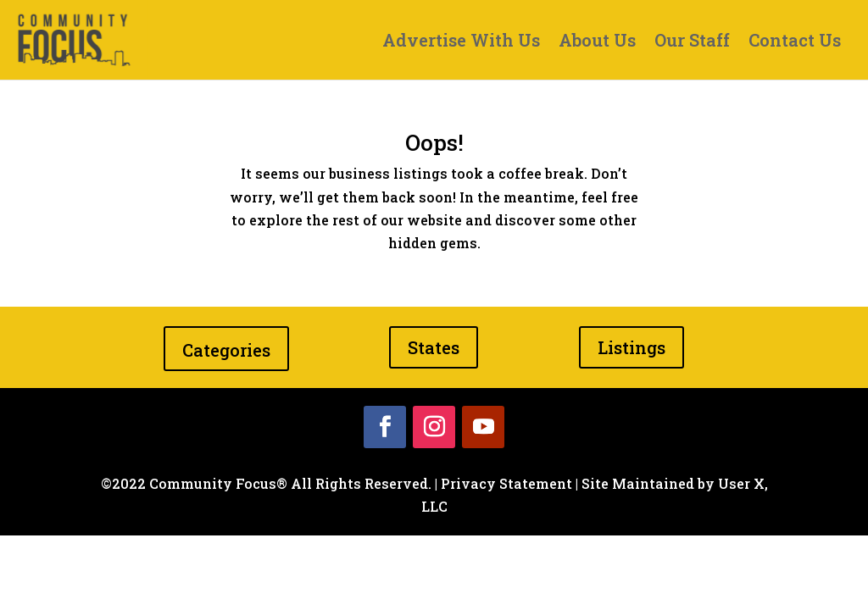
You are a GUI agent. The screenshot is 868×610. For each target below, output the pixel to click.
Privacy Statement (506, 483)
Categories (226, 350)
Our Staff (692, 42)
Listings (632, 347)
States (434, 347)
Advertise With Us (461, 42)
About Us (597, 42)
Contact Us (795, 42)
